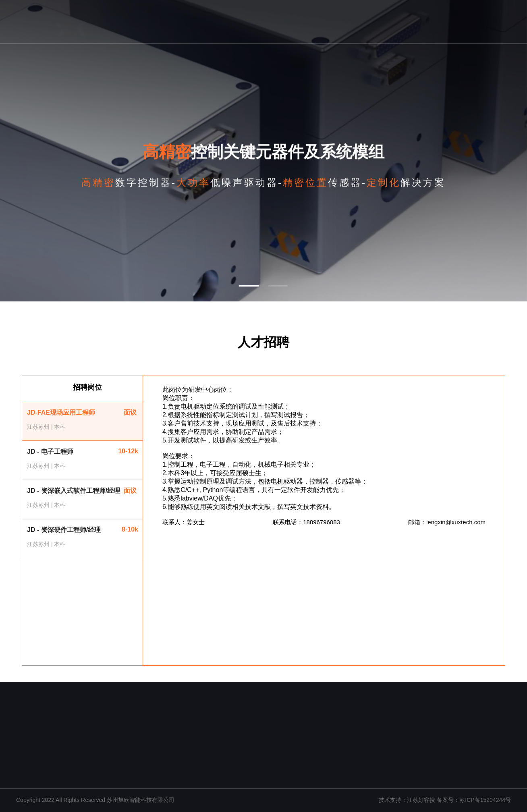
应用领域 (368, 23)
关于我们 (262, 22)
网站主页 (209, 22)
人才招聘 (421, 24)
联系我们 (475, 25)
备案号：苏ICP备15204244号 (474, 800)
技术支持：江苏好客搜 (408, 800)
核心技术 (315, 22)
